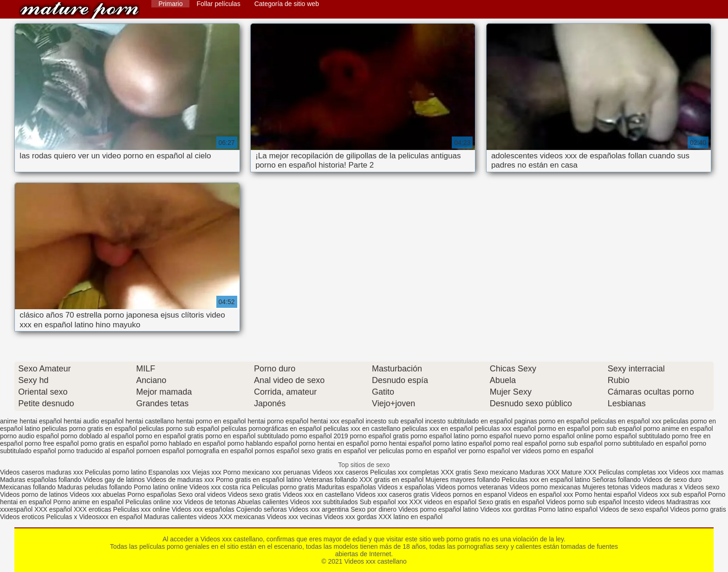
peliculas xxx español (505, 429)
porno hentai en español (334, 443)
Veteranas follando (331, 480)
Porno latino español (569, 509)
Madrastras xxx (688, 502)
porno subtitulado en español (646, 443)
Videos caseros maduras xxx (42, 472)
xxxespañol (17, 509)
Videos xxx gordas (351, 517)
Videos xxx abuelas (98, 494)
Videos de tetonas (210, 502)
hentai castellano (150, 421)
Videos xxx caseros (341, 472)
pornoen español (160, 451)
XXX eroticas (93, 509)
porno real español (520, 443)
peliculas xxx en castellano (362, 429)
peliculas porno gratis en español (89, 429)
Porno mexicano (246, 472)
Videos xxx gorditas (508, 509)
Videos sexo (702, 487)
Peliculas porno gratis (283, 487)
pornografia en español (220, 451)
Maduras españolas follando (41, 480)
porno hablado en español (188, 443)
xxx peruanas (291, 472)
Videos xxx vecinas (295, 517)
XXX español (54, 509)
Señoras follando (616, 480)
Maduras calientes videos (181, 517)
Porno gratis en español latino (259, 480)
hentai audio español (94, 421)
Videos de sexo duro (672, 480)
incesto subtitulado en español (468, 421)
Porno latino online (161, 487)
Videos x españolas (407, 487)
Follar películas (218, 4)
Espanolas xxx (170, 472)
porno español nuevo (501, 436)
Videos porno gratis (698, 509)
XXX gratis (456, 472)
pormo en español (564, 429)
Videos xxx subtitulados (324, 502)
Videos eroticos (22, 517)
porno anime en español (678, 429)
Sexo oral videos (203, 494)
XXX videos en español (444, 502)
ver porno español (484, 451)
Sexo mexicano (495, 472)
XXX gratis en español (392, 480)
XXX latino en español (410, 517)
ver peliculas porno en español (412, 451)
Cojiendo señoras (262, 509)
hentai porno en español (211, 421)
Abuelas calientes (263, 502)
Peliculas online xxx (155, 502)
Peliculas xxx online (143, 509)
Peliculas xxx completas (405, 472)
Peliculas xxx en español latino (547, 480)
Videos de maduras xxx (180, 480)
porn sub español (616, 429)
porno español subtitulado (633, 436)
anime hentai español (31, 421)
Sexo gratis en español (512, 502)
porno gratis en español (115, 443)
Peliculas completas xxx (633, 472)
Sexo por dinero (374, 509)
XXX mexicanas (242, 517)
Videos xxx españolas (203, 509)
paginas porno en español (552, 421)
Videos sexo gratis (254, 494)
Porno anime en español (88, 502)
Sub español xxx (385, 502)
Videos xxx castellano (79, 10)
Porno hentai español (606, 494)
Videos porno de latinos (34, 494)
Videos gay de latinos (114, 480)
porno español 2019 (319, 436)
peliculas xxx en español (437, 429)
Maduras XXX (539, 472)
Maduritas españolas (346, 487)
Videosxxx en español (110, 517)
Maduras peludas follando (95, 487)
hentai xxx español (337, 421)
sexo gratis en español (333, 451)
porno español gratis (380, 436)
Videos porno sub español (585, 502)
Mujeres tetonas (605, 487)
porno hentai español (401, 443)
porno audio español (29, 436)
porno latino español (462, 443)
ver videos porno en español (552, 451)
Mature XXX (579, 472)
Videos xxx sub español (673, 494)
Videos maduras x (656, 487)
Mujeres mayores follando (463, 480)
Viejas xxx (207, 472)
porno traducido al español (96, 451)
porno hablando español (262, 443)
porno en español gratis (169, 436)
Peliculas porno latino (116, 472)
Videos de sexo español (635, 509)
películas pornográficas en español (271, 429)
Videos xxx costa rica (220, 487)
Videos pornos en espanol (470, 494)
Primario (170, 4)
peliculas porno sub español (179, 429)
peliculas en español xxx (626, 421)
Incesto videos (645, 502)
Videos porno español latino (439, 509)
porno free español (52, 443)
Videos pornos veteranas (472, 487)
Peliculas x (62, 517)
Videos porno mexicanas (545, 487)
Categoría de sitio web (287, 4)
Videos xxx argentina (320, 509)
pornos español (277, 451)
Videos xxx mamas (696, 472)
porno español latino (440, 436)
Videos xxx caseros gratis (392, 494)
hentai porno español (278, 421)
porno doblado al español (97, 436)
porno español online (564, 436)
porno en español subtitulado (247, 436)
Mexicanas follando (28, 487)
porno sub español (575, 443)
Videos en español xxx (541, 494)
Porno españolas (153, 494)
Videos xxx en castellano (319, 494)
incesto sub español (395, 421)
